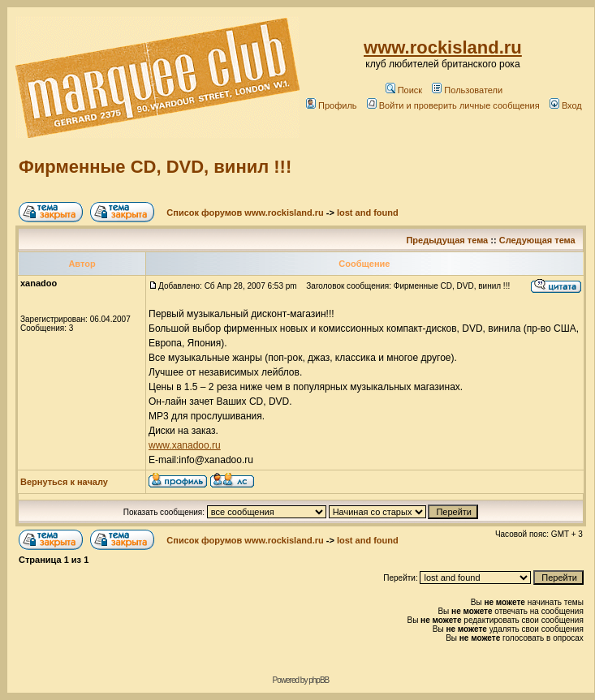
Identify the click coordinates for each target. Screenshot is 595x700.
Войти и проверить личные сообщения (453, 105)
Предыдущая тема (447, 240)
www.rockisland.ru (443, 47)
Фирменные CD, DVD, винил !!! (155, 167)
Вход (566, 105)
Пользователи (467, 90)
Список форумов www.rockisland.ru (245, 213)
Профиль (332, 105)
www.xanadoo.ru (185, 445)
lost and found (368, 213)
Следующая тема (537, 240)
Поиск (404, 90)
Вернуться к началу (64, 482)
